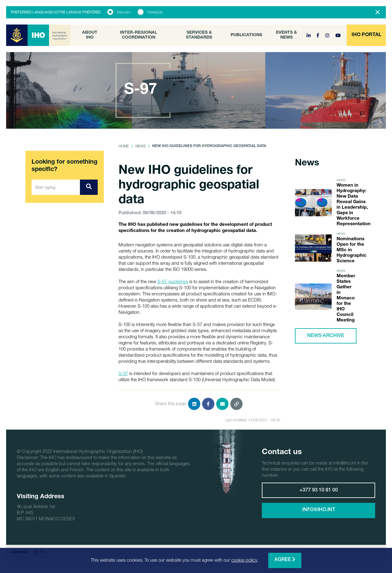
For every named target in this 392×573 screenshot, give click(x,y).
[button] (366, 35)
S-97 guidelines (173, 281)
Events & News (286, 35)
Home (124, 146)
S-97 (123, 373)
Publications (246, 35)
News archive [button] (326, 336)
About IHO (90, 35)
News (141, 146)
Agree (285, 560)
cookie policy (244, 560)
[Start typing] (56, 187)
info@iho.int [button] (319, 510)
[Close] (378, 12)
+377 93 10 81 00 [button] (319, 491)
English (124, 12)
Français (155, 12)
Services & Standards (199, 35)
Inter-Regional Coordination (139, 35)
